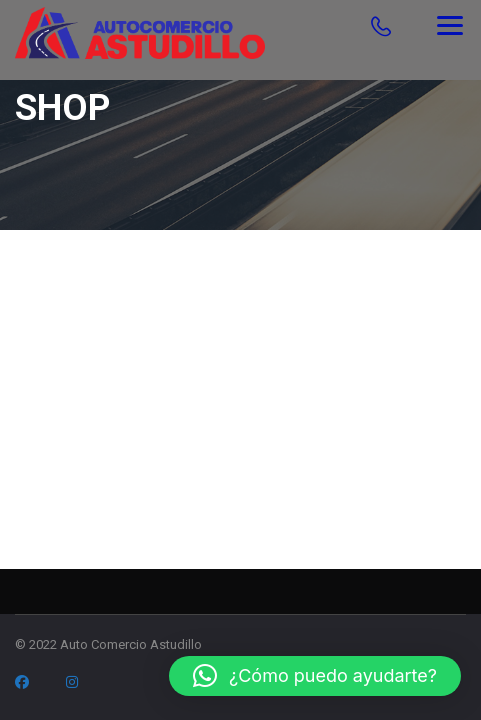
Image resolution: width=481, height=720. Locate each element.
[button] (315, 676)
